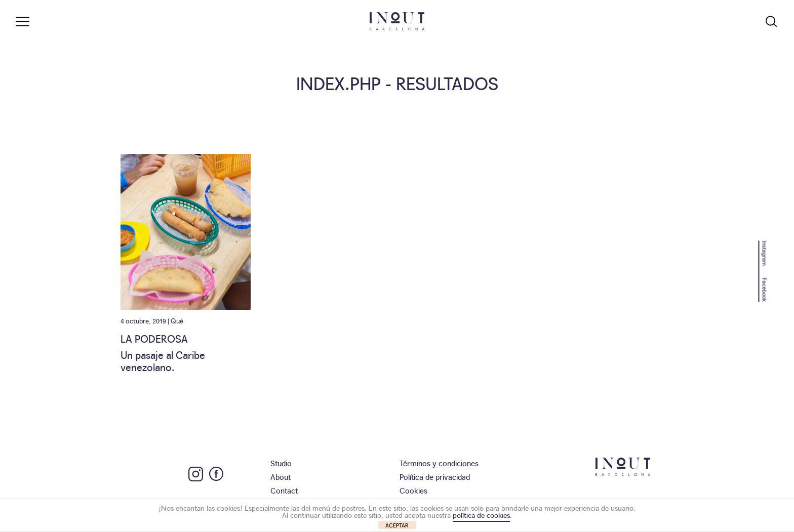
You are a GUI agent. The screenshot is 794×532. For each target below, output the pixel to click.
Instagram (765, 253)
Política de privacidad (435, 477)
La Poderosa (154, 338)
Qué (177, 320)
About (281, 477)
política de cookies (481, 515)
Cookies (413, 490)
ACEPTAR (397, 525)
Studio (281, 463)
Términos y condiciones (439, 463)
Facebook (765, 290)
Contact (284, 490)
